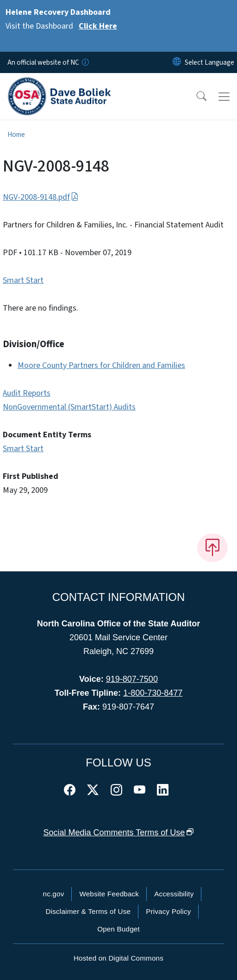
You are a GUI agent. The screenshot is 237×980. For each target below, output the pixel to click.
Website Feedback (109, 894)
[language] (209, 62)
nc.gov (54, 894)
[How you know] (85, 62)
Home (16, 135)
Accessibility (174, 894)
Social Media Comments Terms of (119, 833)
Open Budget (118, 929)
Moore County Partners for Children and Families (101, 365)
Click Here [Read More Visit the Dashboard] (98, 26)
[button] (195, 97)
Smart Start (23, 280)
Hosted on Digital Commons (118, 958)
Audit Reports (27, 393)
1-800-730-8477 (153, 693)
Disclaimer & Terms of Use (88, 911)
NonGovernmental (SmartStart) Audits (69, 407)
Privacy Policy (168, 911)
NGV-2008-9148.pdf (41, 197)
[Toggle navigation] (224, 97)
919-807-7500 (132, 679)
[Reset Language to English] (177, 62)
